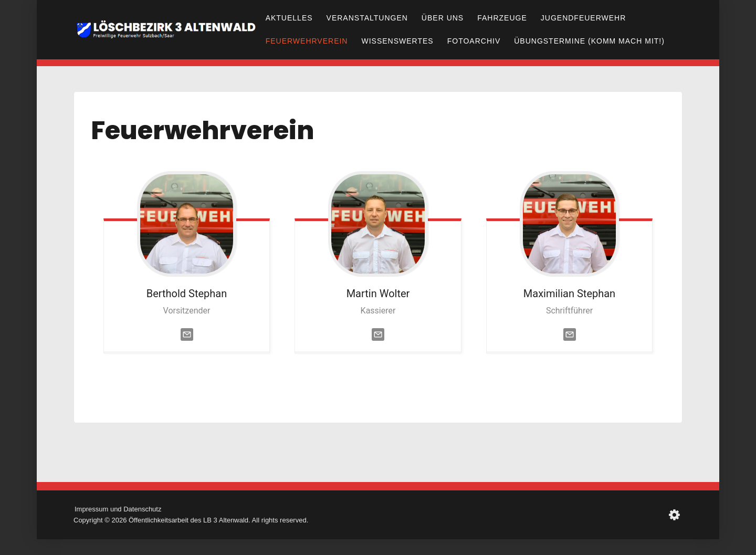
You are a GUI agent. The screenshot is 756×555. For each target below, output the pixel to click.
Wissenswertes (397, 41)
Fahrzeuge (502, 18)
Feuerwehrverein (307, 41)
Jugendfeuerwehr (584, 18)
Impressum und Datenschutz (118, 509)
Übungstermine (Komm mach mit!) (589, 41)
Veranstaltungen (367, 18)
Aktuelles (289, 18)
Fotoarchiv (474, 41)
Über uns (443, 18)
